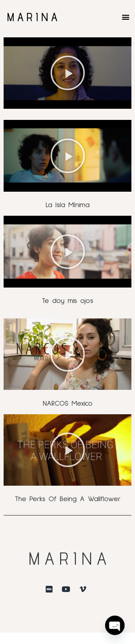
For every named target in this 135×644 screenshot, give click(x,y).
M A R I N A (32, 17)
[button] (125, 17)
